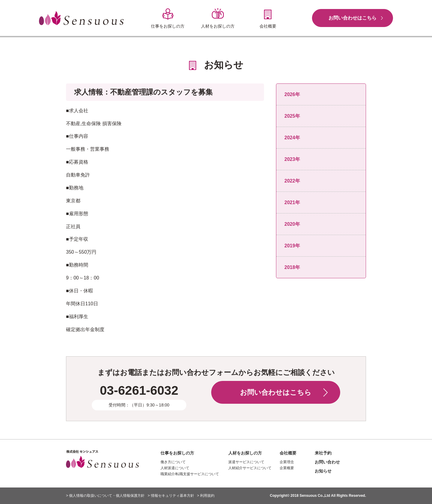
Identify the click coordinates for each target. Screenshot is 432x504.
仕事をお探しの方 (177, 453)
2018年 (292, 267)
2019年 (292, 246)
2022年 (292, 181)
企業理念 (287, 462)
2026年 (292, 94)
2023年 (292, 159)
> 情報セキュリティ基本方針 (171, 496)
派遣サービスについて (246, 462)
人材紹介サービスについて (250, 468)
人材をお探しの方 (245, 453)
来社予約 (323, 453)
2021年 (292, 202)
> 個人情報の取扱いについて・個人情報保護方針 (105, 496)
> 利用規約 (206, 496)
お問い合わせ (327, 462)
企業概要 (287, 468)
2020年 (292, 224)
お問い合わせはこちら (352, 18)
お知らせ (323, 471)
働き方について (173, 462)
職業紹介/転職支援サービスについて (190, 474)
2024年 (292, 138)
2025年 (292, 116)
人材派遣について (175, 468)
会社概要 (288, 453)
